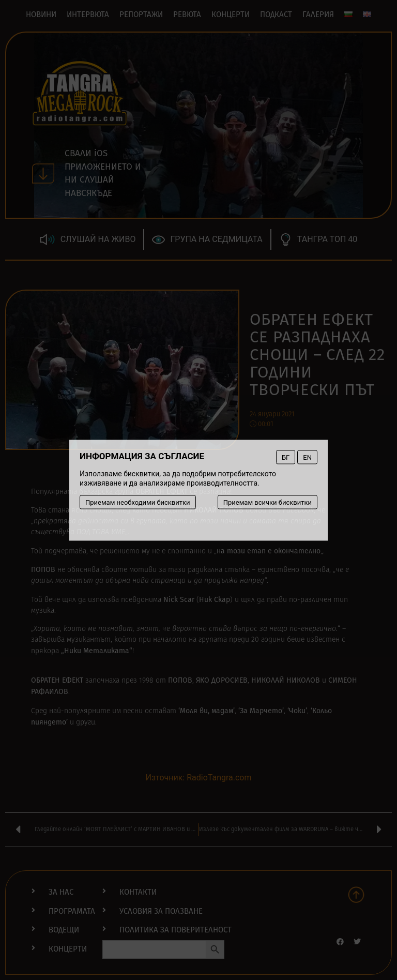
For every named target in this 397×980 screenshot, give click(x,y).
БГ (286, 457)
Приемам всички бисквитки (268, 502)
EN (307, 457)
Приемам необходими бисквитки (138, 502)
